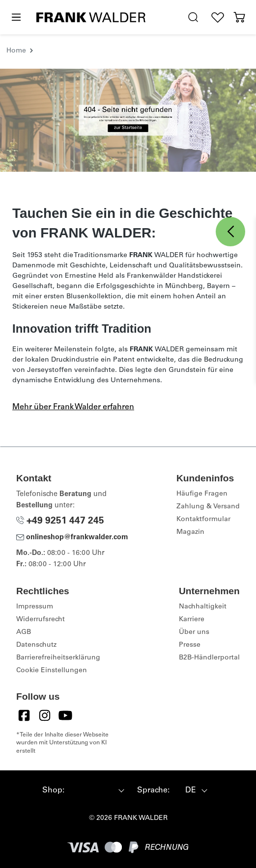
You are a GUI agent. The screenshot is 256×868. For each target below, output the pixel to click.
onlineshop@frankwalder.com (72, 538)
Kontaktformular (203, 520)
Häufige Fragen (202, 494)
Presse (190, 645)
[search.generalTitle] (193, 17)
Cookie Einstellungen (52, 671)
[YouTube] (65, 715)
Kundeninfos (205, 478)
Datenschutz (36, 645)
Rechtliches (43, 591)
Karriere (192, 620)
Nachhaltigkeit (203, 607)
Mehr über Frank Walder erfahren (73, 407)
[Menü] (16, 18)
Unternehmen (209, 591)
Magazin (190, 532)
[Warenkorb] (239, 17)
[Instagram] (45, 715)
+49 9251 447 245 (60, 521)
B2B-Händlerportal (209, 658)
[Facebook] (24, 715)
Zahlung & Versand (208, 507)
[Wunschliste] (218, 17)
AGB (24, 632)
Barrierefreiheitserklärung (58, 658)
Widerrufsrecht (41, 620)
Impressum (35, 607)
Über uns (194, 632)
